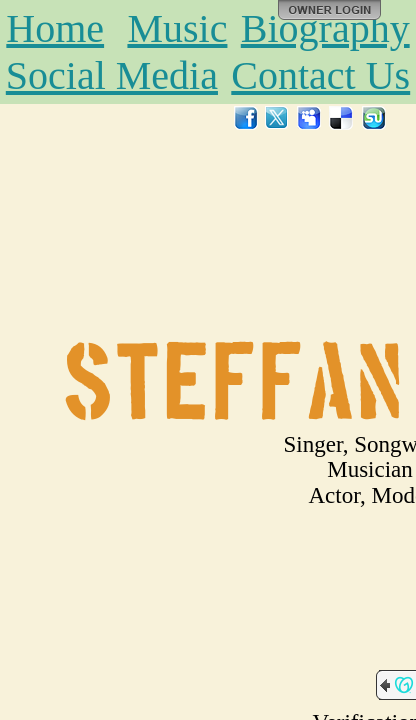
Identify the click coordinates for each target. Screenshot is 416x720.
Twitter (278, 118)
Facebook (246, 118)
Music (177, 28)
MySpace (310, 118)
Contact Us (320, 75)
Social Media (112, 75)
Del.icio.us (342, 118)
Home (55, 28)
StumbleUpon (374, 118)
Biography (325, 28)
